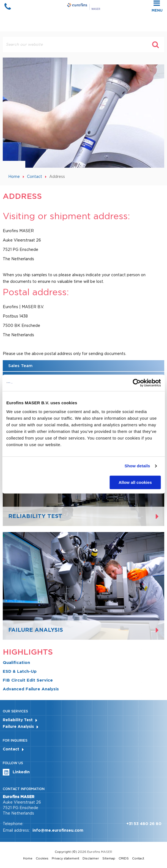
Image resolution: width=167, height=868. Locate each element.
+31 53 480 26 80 (144, 824)
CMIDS (124, 858)
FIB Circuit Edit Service (28, 680)
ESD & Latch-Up (20, 671)
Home (14, 177)
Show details (137, 466)
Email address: (16, 830)
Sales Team (20, 366)
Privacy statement (65, 858)
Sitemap (109, 858)
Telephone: (13, 824)
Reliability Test (18, 720)
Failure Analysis (18, 726)
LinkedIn (16, 772)
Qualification (16, 663)
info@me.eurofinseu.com (58, 830)
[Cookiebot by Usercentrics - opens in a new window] (137, 383)
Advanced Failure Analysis (31, 689)
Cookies (42, 858)
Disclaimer (91, 858)
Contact (35, 177)
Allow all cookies (135, 482)
